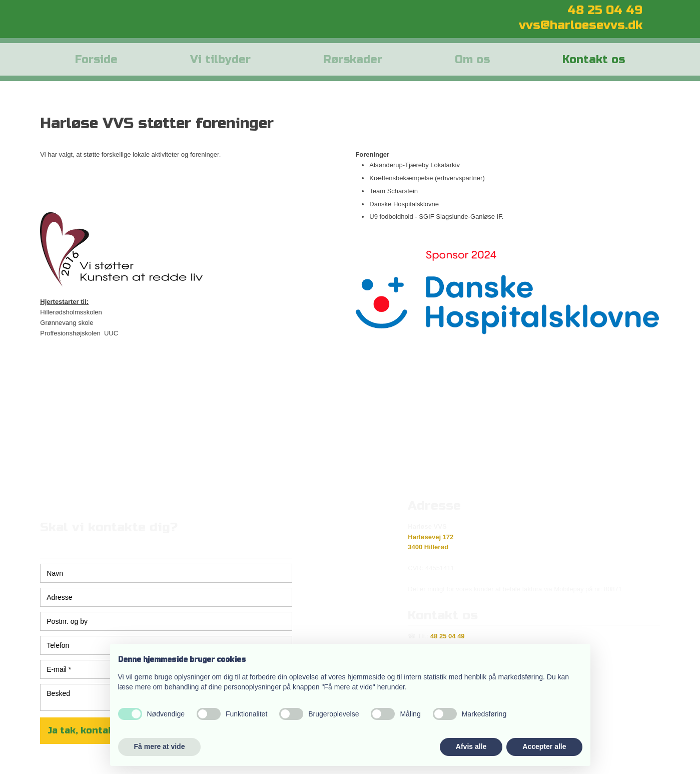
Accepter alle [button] (544, 746)
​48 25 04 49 (605, 10)
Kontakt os (594, 60)
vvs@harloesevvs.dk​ (581, 25)
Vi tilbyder (220, 60)
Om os (472, 60)
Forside (96, 60)
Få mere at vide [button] (160, 746)
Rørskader (353, 60)
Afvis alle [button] (471, 746)
